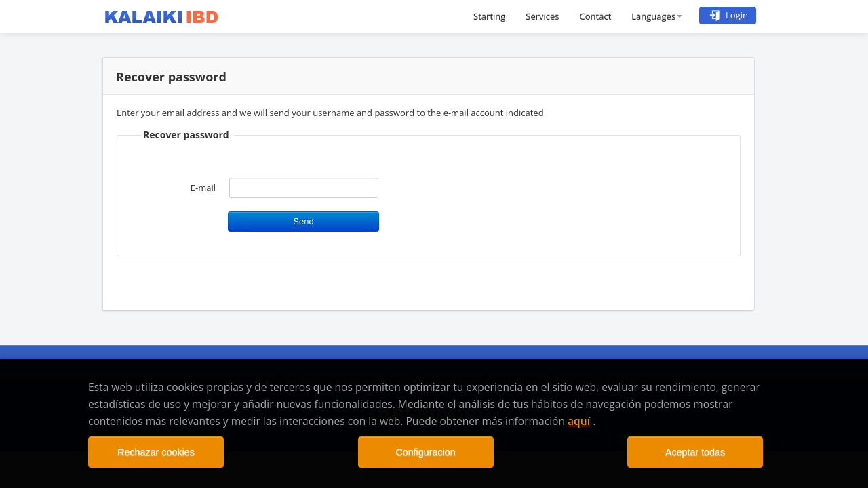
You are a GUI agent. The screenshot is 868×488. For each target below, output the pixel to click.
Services (542, 16)
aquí (579, 421)
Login (728, 15)
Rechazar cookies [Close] (156, 452)
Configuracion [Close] (425, 452)
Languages (657, 16)
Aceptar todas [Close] (695, 452)
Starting (489, 16)
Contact (596, 16)
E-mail (203, 188)
